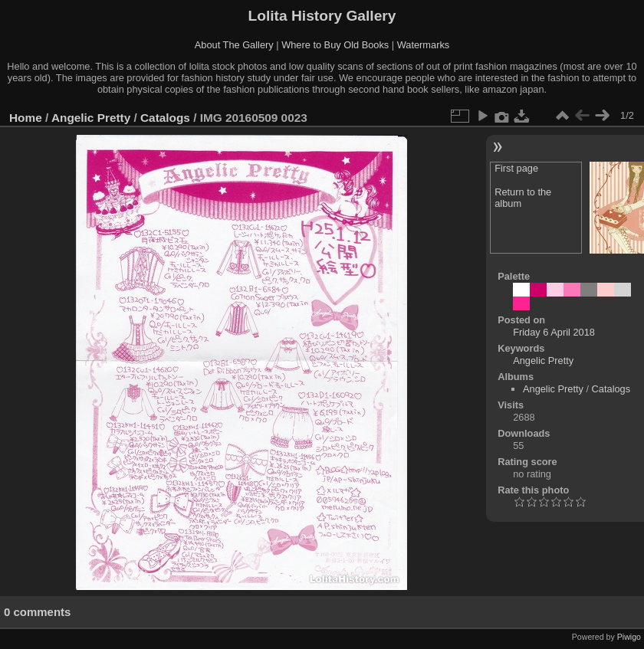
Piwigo (629, 637)
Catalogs (165, 118)
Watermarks (424, 45)
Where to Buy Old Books (335, 45)
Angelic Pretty (91, 118)
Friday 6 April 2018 (554, 332)
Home (26, 118)
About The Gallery (234, 45)
